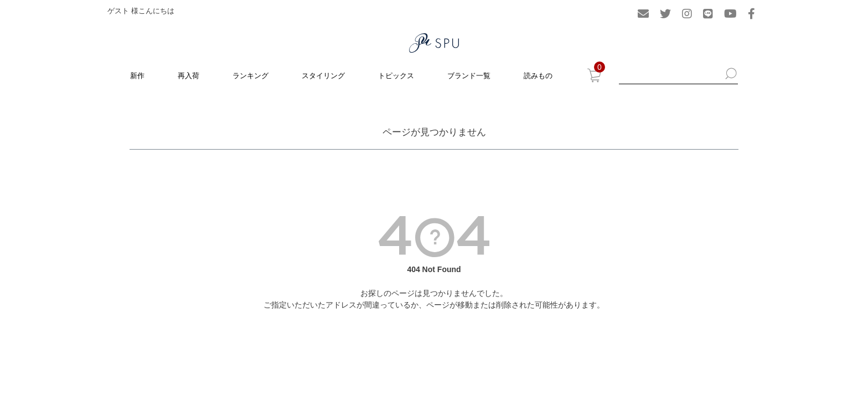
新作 (137, 76)
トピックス (396, 76)
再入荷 (188, 76)
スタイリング (323, 76)
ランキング (250, 76)
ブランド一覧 (469, 76)
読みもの (538, 76)
